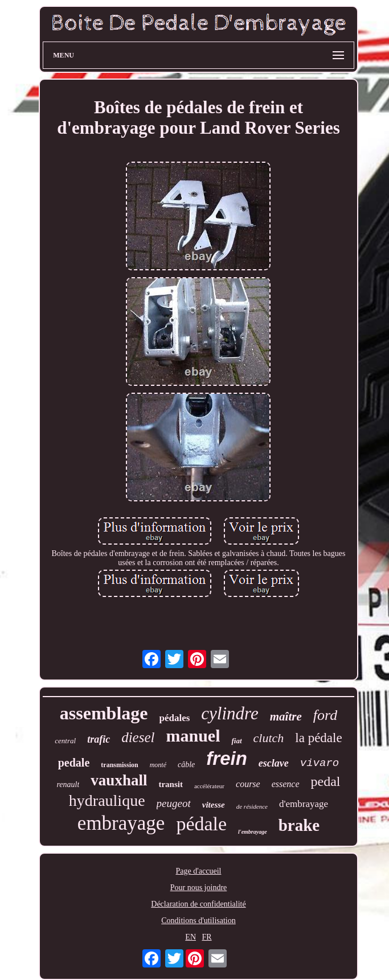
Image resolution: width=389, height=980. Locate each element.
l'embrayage (253, 832)
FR (207, 937)
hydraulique (107, 800)
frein (227, 758)
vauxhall (119, 780)
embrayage (121, 823)
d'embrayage (304, 804)
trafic (99, 739)
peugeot (174, 803)
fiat (236, 741)
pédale (201, 824)
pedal (326, 781)
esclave (274, 763)
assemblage (104, 713)
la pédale (318, 738)
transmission (119, 765)
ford (325, 715)
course (248, 784)
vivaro (320, 763)
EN (191, 937)
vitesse (214, 805)
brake (299, 825)
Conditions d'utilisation (198, 921)
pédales (174, 718)
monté (158, 765)
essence (286, 784)
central (65, 741)
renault (68, 785)
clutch (269, 738)
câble (186, 765)
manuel (193, 736)
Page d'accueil (199, 871)
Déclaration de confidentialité (198, 904)
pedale (74, 763)
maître (286, 717)
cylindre (230, 713)
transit (171, 784)
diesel (138, 737)
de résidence (252, 806)
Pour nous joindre (199, 888)
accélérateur (209, 786)
